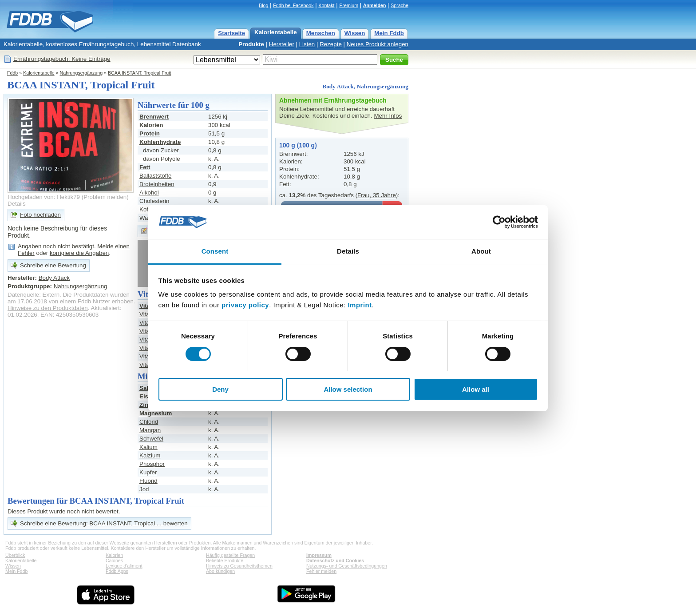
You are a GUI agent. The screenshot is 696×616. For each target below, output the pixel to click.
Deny (220, 389)
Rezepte (331, 44)
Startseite (231, 33)
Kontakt (326, 5)
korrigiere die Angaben (79, 253)
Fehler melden (321, 571)
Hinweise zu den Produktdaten (48, 308)
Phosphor (152, 464)
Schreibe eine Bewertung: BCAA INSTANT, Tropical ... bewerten (104, 523)
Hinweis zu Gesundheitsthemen (239, 566)
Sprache (399, 5)
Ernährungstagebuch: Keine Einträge (62, 59)
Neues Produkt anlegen (378, 44)
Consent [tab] (215, 251)
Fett (145, 167)
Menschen (321, 33)
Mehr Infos (388, 116)
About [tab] (481, 251)
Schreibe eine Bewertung (53, 265)
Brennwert (154, 117)
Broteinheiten (157, 184)
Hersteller (282, 44)
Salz (145, 388)
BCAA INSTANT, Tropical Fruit (140, 73)
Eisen (147, 396)
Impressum (319, 555)
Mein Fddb (389, 33)
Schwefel (151, 439)
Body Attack (338, 86)
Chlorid (149, 422)
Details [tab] (348, 251)
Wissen (355, 33)
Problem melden (105, 197)
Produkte (251, 44)
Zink (145, 405)
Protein (150, 133)
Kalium (148, 447)
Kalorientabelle (276, 32)
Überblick (15, 555)
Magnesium (156, 413)
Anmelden (375, 5)
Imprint (360, 305)
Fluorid (148, 481)
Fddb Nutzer (94, 301)
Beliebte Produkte (225, 560)
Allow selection (348, 389)
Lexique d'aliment (124, 566)
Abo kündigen (220, 571)
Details (17, 204)
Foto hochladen (40, 215)
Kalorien (114, 555)
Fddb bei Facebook (293, 5)
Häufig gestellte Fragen (230, 555)
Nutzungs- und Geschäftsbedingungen (347, 566)
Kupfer (148, 472)
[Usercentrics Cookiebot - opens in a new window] (499, 222)
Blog (263, 5)
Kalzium (150, 455)
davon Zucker (161, 150)
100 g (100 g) (298, 145)
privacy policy (245, 305)
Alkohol (149, 193)
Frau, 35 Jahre (377, 195)
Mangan (150, 430)
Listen (307, 44)
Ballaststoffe (155, 176)
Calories (114, 560)
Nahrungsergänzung (81, 73)
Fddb (12, 73)
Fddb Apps (117, 571)
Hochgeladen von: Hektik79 (44, 197)
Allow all (476, 389)
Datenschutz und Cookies (335, 560)
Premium (349, 5)
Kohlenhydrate (160, 142)
